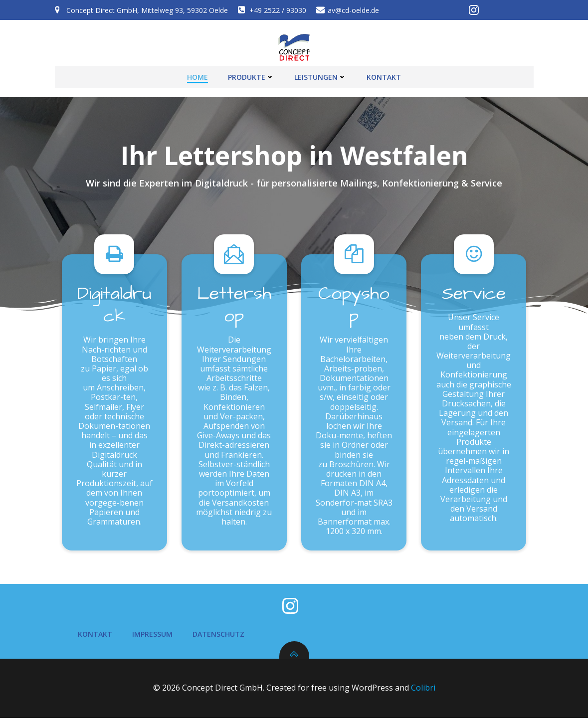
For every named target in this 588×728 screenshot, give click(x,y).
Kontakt (384, 75)
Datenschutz (220, 644)
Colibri (423, 699)
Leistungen (320, 75)
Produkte (251, 75)
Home (197, 75)
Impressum (154, 644)
